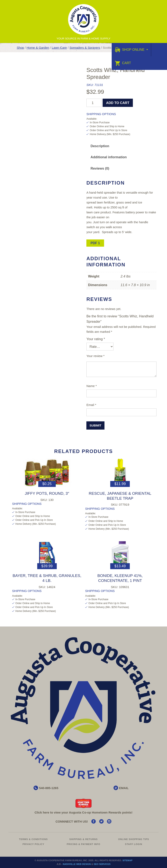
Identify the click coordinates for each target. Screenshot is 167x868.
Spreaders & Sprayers (85, 48)
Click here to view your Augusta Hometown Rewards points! (83, 812)
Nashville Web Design (77, 864)
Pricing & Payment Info (83, 844)
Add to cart (118, 103)
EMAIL (124, 788)
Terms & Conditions (34, 839)
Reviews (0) (100, 168)
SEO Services (102, 864)
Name (92, 386)
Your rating (96, 339)
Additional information (109, 157)
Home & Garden (38, 48)
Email (91, 405)
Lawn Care (59, 48)
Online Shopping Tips (133, 839)
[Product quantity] (94, 103)
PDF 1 (95, 243)
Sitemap (127, 860)
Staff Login (134, 844)
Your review (95, 356)
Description (100, 146)
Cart (123, 63)
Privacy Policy (33, 844)
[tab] (100, 146)
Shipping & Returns (83, 839)
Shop (20, 48)
